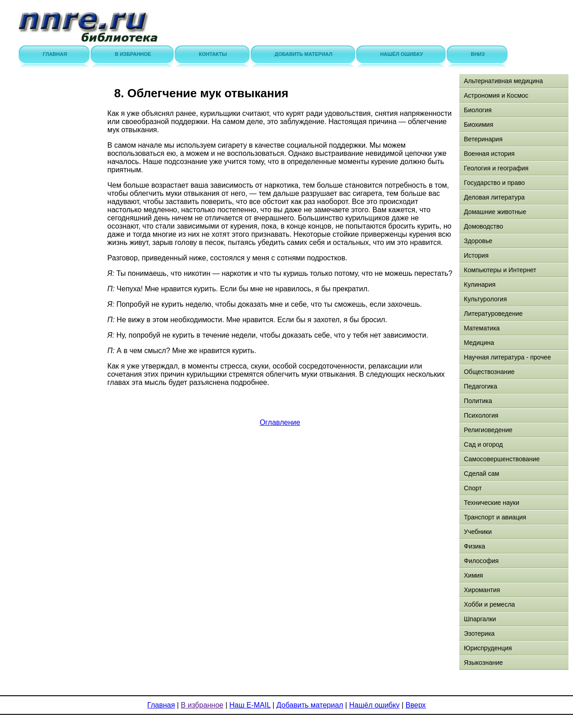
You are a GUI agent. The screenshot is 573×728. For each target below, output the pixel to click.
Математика (482, 328)
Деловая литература (494, 197)
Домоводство (483, 226)
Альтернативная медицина (503, 81)
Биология (478, 110)
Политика (478, 401)
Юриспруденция (488, 648)
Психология (481, 415)
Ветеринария (483, 139)
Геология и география (496, 168)
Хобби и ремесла (489, 604)
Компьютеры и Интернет (500, 270)
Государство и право (494, 183)
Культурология (485, 299)
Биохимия (478, 125)
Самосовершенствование (502, 459)
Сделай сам (482, 474)
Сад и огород (483, 444)
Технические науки (492, 503)
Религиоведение (488, 430)
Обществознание (489, 372)
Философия (481, 561)
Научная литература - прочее (507, 357)
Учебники (478, 532)
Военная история (489, 154)
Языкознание (483, 663)
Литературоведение (493, 314)
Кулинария (480, 284)
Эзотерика (479, 633)
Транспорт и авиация (495, 517)
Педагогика (480, 386)
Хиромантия (482, 590)
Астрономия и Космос (496, 95)
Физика (475, 546)
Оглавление (280, 422)
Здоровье (478, 241)
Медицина (479, 343)
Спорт (473, 488)
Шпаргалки (480, 619)
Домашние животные (495, 212)
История (476, 255)
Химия (473, 575)
